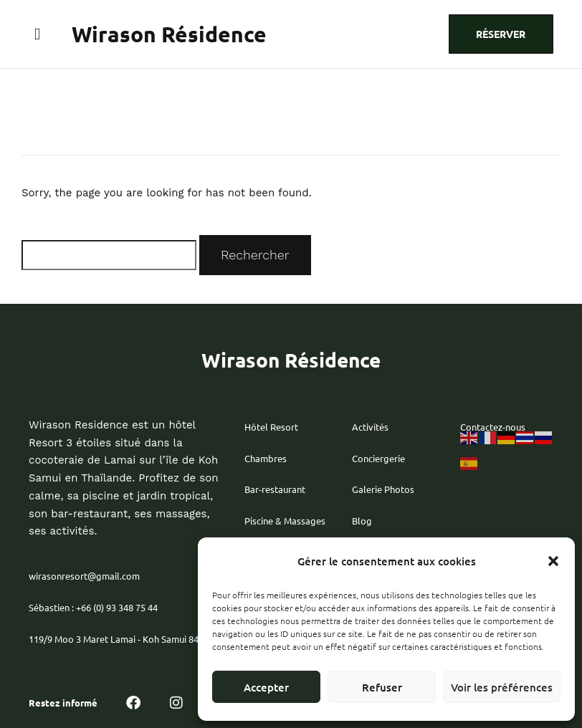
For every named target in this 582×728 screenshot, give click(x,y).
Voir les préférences (502, 687)
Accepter (266, 687)
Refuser (382, 687)
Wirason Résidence (169, 34)
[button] (553, 561)
